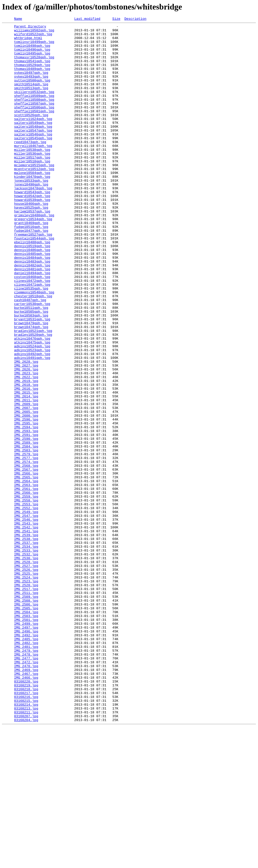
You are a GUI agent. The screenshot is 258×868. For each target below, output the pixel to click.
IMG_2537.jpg (26, 647)
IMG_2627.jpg (26, 435)
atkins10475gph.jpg (32, 407)
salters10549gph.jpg (33, 143)
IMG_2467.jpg (26, 805)
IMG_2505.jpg (26, 726)
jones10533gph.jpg (31, 213)
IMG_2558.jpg (26, 596)
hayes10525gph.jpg (31, 245)
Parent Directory (30, 28)
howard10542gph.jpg (32, 231)
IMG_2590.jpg (26, 522)
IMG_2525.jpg (26, 684)
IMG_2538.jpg (26, 643)
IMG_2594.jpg (26, 509)
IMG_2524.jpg (26, 689)
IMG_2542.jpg (26, 629)
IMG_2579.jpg (26, 541)
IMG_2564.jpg (26, 573)
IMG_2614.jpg (26, 472)
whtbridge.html (28, 42)
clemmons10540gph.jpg (34, 347)
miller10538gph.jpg (32, 176)
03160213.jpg (26, 846)
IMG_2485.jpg (26, 763)
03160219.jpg (26, 818)
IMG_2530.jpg (26, 666)
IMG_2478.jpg (26, 781)
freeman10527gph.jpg (33, 277)
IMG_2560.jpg (26, 587)
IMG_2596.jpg (26, 499)
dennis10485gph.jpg (32, 301)
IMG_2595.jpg (26, 504)
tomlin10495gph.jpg (32, 60)
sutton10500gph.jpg (32, 92)
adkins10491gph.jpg (32, 425)
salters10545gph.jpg (33, 162)
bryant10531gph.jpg (32, 379)
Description (135, 19)
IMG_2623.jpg (26, 444)
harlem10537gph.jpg (32, 250)
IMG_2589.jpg (26, 527)
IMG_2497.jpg (26, 749)
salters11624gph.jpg (33, 139)
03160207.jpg (26, 855)
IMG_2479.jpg (26, 777)
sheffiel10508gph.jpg (34, 116)
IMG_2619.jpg (26, 453)
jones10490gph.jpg (31, 217)
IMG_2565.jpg (26, 569)
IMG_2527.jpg (26, 675)
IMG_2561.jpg (26, 583)
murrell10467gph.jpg (33, 171)
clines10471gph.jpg (32, 338)
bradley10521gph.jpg (33, 393)
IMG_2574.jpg (26, 550)
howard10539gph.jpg (32, 236)
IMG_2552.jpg (26, 606)
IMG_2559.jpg (26, 592)
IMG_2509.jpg (26, 712)
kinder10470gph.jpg (32, 208)
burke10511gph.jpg (31, 365)
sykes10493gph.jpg (31, 88)
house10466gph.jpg (31, 240)
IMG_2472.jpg (26, 791)
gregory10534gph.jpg (33, 259)
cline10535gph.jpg (31, 342)
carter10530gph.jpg (32, 361)
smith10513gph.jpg (31, 102)
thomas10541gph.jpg (32, 69)
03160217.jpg (26, 828)
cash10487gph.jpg (30, 356)
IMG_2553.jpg (26, 601)
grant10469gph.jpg (31, 264)
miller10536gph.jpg (32, 180)
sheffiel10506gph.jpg (34, 125)
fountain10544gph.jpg (34, 282)
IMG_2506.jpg (26, 721)
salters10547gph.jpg (33, 153)
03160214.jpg (26, 842)
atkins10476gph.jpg (32, 402)
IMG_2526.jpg (26, 680)
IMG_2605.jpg (26, 490)
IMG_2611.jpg (26, 476)
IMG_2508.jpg (26, 717)
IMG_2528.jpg (26, 670)
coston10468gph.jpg (32, 328)
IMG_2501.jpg (26, 740)
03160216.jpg (26, 832)
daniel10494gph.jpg (32, 324)
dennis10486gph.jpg (32, 296)
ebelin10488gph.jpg (32, 287)
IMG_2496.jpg (26, 754)
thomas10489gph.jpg (32, 79)
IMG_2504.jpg (26, 731)
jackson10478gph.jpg (33, 222)
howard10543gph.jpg (32, 227)
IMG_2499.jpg (26, 744)
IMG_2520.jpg (26, 698)
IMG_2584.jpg (26, 532)
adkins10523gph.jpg (32, 416)
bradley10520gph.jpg (33, 398)
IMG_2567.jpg (26, 559)
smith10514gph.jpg (31, 97)
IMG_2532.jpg (26, 661)
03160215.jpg (26, 837)
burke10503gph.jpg (31, 375)
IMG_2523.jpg (26, 694)
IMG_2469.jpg (26, 800)
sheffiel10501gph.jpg (34, 129)
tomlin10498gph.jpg (32, 51)
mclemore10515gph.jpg (34, 194)
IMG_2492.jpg (26, 758)
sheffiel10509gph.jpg (34, 111)
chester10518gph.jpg (33, 351)
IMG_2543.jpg (26, 624)
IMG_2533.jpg (26, 657)
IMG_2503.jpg (26, 735)
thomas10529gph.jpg (32, 74)
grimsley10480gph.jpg (34, 254)
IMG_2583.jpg (26, 536)
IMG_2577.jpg (26, 546)
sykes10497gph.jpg (31, 83)
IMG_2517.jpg (26, 703)
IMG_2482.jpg (26, 768)
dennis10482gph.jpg (32, 314)
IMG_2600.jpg (26, 495)
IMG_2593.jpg (26, 513)
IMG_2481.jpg (26, 772)
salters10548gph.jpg (33, 148)
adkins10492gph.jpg (32, 421)
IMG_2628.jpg (26, 430)
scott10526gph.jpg (31, 134)
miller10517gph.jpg (32, 185)
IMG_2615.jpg (26, 467)
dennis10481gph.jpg (32, 319)
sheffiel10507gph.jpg (34, 120)
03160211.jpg (26, 851)
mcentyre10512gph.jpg (34, 199)
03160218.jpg (26, 823)
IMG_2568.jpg (26, 555)
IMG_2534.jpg (26, 652)
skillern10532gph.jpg (34, 106)
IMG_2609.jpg (26, 481)
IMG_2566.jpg (26, 564)
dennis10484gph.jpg (32, 305)
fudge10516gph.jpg (31, 268)
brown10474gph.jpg (31, 388)
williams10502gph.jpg (34, 32)
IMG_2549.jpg (26, 610)
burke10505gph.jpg (31, 370)
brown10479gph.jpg (31, 384)
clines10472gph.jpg (32, 333)
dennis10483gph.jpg (32, 310)
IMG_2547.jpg (26, 615)
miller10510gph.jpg (32, 190)
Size (116, 19)
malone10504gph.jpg (32, 203)
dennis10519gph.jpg (32, 291)
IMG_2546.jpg (26, 620)
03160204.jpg (26, 860)
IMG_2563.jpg (26, 578)
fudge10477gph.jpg (31, 273)
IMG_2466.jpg (26, 809)
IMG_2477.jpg (26, 786)
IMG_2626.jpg (26, 439)
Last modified (87, 19)
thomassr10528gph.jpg (34, 65)
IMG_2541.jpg (26, 633)
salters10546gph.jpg (33, 157)
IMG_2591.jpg (26, 518)
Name (18, 19)
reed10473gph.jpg (30, 166)
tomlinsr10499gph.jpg (34, 46)
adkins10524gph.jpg (32, 412)
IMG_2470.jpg (26, 795)
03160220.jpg (26, 814)
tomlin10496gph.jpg (32, 55)
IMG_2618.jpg (26, 458)
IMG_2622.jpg (26, 449)
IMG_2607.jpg (26, 486)
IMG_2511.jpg (26, 707)
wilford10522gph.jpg (33, 37)
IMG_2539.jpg (26, 638)
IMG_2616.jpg (26, 462)
